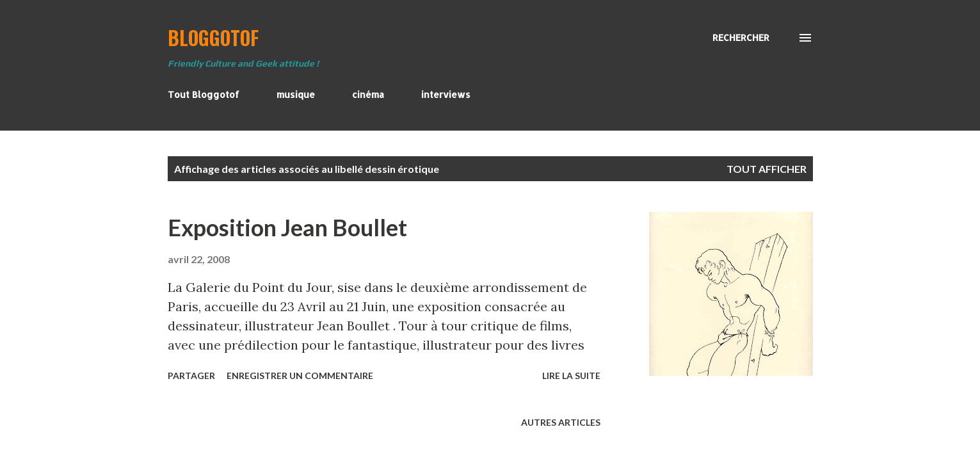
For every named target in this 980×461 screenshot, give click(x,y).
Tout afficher (767, 169)
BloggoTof (213, 37)
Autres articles (561, 422)
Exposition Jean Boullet (287, 227)
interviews (446, 94)
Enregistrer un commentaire (300, 376)
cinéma (368, 94)
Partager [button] (191, 376)
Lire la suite (571, 376)
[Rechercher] (741, 38)
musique (296, 94)
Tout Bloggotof (204, 94)
